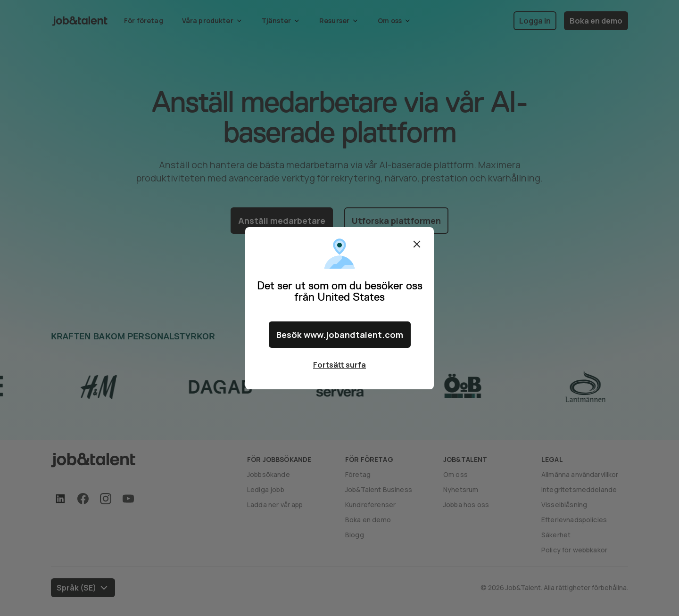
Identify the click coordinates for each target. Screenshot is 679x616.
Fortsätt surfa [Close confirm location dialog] (339, 365)
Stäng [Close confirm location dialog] (417, 244)
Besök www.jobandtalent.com (340, 335)
